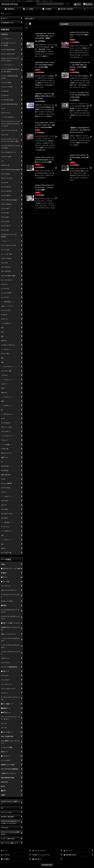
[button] (85, 9)
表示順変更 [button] (64, 24)
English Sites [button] (47, 865)
